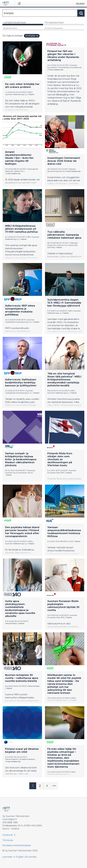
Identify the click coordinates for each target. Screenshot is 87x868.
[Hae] (40, 13)
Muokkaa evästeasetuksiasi (17, 845)
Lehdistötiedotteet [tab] (15, 23)
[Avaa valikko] (20, 3)
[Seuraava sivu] (47, 786)
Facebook (8, 835)
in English (19, 857)
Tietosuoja (8, 840)
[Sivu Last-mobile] (54, 786)
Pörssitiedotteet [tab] (54, 23)
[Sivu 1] (33, 786)
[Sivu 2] (40, 786)
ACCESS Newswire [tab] (54, 28)
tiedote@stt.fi (10, 819)
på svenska (31, 857)
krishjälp (32, 36)
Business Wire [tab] (10, 28)
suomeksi (7, 857)
